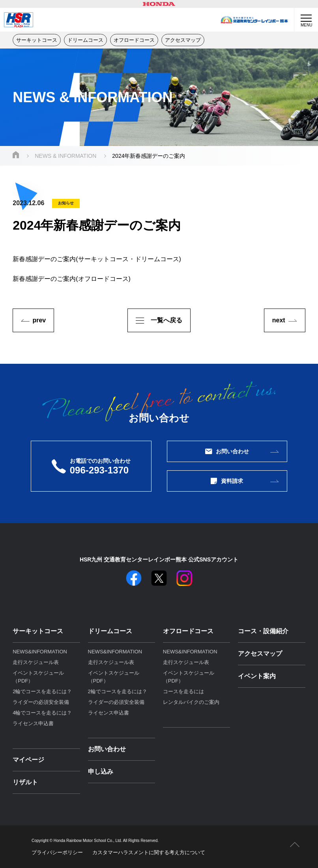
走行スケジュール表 (36, 662)
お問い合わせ (227, 451)
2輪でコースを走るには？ (42, 691)
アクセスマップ (183, 40)
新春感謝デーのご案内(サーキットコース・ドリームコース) (97, 259)
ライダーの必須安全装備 (41, 702)
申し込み (101, 772)
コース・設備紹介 (263, 631)
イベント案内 (257, 676)
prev (39, 320)
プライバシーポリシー (57, 852)
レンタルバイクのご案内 (191, 702)
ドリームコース (85, 40)
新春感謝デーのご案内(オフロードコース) (72, 279)
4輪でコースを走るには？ (42, 713)
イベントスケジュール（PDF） (38, 677)
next (279, 320)
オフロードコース (134, 40)
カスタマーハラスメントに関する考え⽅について (149, 852)
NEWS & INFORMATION (65, 156)
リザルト (25, 782)
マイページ (28, 760)
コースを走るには (183, 691)
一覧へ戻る (159, 320)
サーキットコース (37, 40)
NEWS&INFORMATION (40, 652)
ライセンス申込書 (33, 723)
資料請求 (227, 481)
